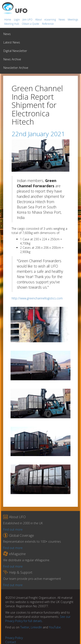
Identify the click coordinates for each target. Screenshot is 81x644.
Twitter (25, 627)
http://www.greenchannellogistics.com (37, 298)
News (62, 20)
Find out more (13, 529)
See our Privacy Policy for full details (38, 619)
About (39, 20)
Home (8, 20)
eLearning (51, 20)
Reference (48, 24)
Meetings (73, 20)
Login (17, 20)
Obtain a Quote (31, 24)
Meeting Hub (12, 24)
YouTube (55, 627)
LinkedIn (36, 627)
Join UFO (28, 20)
